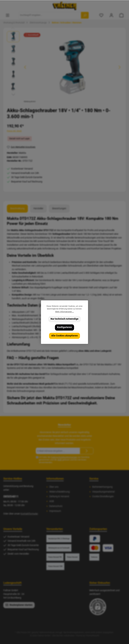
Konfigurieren (64, 327)
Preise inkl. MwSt (14, 131)
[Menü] (8, 15)
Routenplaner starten (19, 605)
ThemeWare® (92, 636)
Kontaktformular (29, 514)
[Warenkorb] (121, 15)
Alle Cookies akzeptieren (64, 336)
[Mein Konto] (111, 15)
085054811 (11, 496)
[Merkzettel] (101, 15)
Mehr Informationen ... (65, 312)
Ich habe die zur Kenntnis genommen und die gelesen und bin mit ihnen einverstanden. (64, 460)
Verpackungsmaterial (103, 492)
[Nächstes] (119, 67)
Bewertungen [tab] (59, 208)
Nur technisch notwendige (64, 319)
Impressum (55, 511)
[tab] (17, 209)
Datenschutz (56, 506)
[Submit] (87, 451)
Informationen (55, 479)
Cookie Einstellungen (103, 496)
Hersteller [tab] (38, 208)
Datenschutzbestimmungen (64, 457)
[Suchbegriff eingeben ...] (50, 15)
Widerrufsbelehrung (59, 492)
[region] (64, 67)
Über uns (54, 487)
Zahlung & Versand (59, 496)
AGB (60, 460)
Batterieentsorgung (102, 487)
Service (94, 479)
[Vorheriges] (25, 67)
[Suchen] (85, 15)
